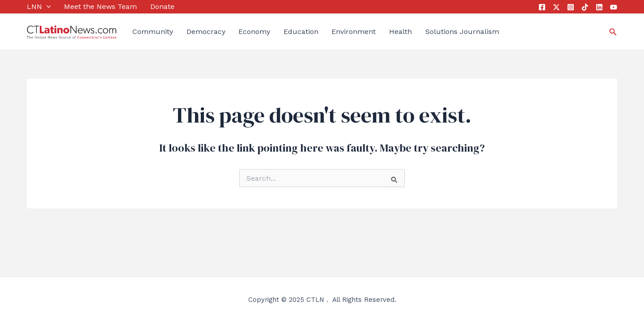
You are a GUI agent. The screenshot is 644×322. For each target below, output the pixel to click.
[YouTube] (614, 7)
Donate (162, 6)
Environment (354, 32)
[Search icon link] (613, 32)
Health (400, 32)
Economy (254, 32)
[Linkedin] (599, 7)
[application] (47, 7)
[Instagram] (571, 7)
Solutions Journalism (462, 32)
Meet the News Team (100, 6)
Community (153, 32)
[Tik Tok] (585, 7)
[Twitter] (556, 7)
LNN (39, 7)
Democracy (206, 32)
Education (301, 32)
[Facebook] (542, 7)
